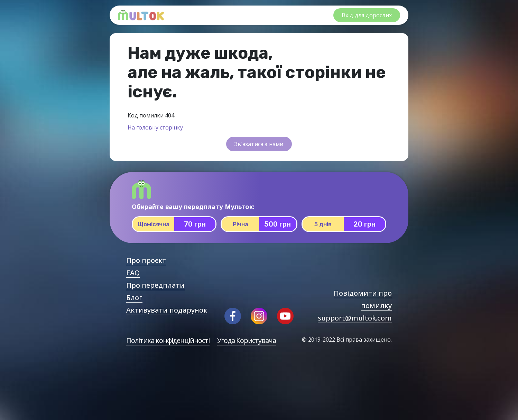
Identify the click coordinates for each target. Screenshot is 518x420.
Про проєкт (146, 260)
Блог (134, 298)
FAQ (133, 273)
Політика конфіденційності (168, 340)
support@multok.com (355, 318)
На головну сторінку (155, 127)
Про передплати (155, 285)
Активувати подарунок (167, 310)
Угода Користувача (247, 340)
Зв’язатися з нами (259, 144)
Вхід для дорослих (367, 15)
